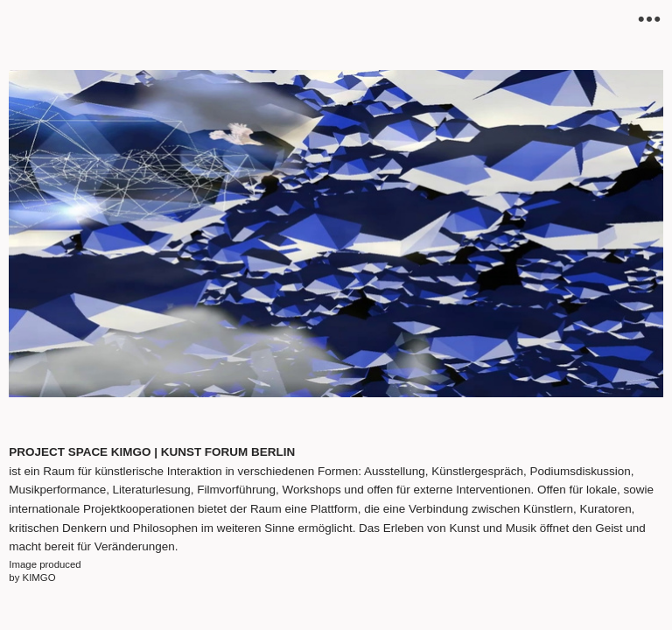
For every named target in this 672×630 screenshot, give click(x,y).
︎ (649, 20)
